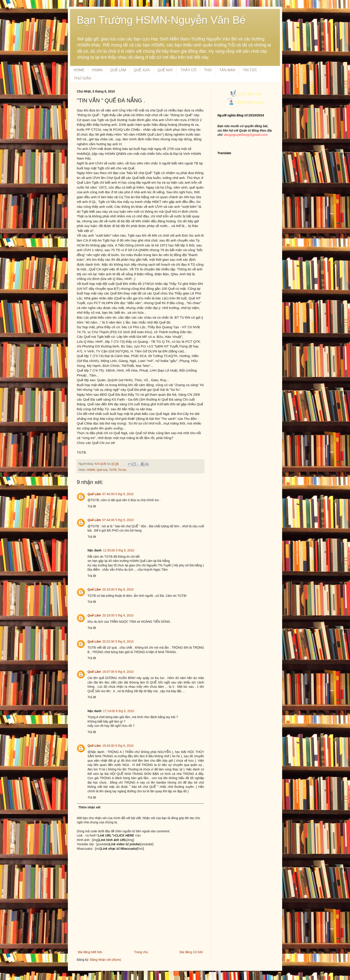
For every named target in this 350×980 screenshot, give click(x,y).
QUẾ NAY (165, 70)
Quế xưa (102, 470)
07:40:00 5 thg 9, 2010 (118, 494)
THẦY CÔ (189, 70)
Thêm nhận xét (89, 807)
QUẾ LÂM (118, 70)
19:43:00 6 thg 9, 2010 (118, 746)
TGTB (113, 470)
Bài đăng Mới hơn (90, 952)
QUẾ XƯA (142, 70)
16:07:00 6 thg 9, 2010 (118, 672)
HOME (79, 70)
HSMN (97, 70)
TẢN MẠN (227, 70)
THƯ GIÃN (82, 78)
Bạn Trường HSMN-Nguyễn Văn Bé (161, 20)
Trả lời (92, 506)
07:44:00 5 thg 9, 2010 (118, 520)
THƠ (208, 70)
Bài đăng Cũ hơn (191, 952)
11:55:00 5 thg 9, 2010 (119, 550)
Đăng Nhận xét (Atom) (105, 960)
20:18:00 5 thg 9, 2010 (118, 615)
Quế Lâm (94, 494)
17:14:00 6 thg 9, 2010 (119, 711)
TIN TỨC (250, 70)
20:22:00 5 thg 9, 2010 (118, 641)
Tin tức (122, 470)
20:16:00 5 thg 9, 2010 (118, 589)
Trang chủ (141, 952)
